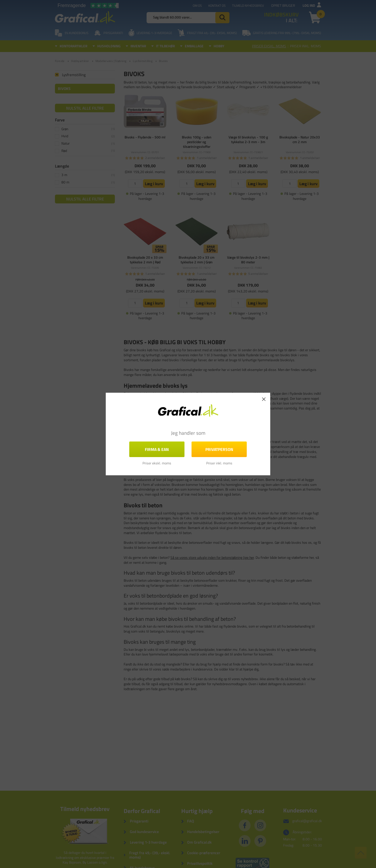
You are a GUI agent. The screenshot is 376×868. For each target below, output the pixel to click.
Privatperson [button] (219, 449)
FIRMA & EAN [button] (157, 449)
